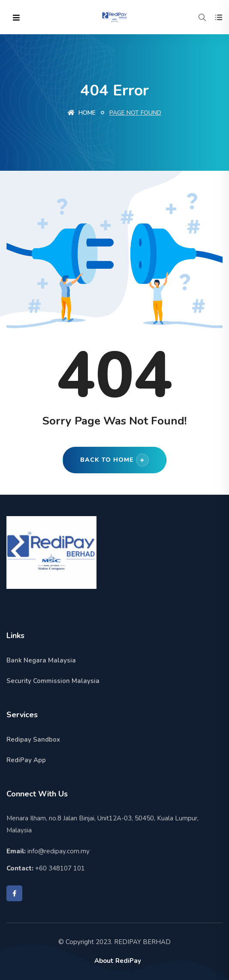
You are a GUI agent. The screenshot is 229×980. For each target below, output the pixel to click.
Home (82, 113)
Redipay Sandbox (33, 739)
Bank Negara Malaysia (41, 660)
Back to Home (114, 460)
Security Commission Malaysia (53, 681)
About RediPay (118, 961)
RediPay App (26, 760)
